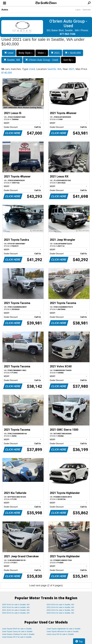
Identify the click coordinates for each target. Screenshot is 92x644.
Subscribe (87, 10)
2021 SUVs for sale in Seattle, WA (16, 610)
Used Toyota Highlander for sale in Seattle (64, 629)
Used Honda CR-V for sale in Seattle (17, 637)
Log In (78, 10)
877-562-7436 (68, 34)
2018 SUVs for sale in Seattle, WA (60, 613)
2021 (55, 53)
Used (9, 53)
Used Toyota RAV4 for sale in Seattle (17, 629)
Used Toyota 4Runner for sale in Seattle (63, 631)
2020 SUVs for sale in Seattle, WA (60, 610)
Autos (5, 10)
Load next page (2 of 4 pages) (46, 585)
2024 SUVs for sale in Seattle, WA (60, 605)
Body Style (26, 53)
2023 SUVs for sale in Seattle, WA (16, 607)
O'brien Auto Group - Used (42, 60)
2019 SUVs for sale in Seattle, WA (16, 613)
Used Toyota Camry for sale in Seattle (17, 631)
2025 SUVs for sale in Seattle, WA (16, 605)
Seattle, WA (12, 60)
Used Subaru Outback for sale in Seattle (18, 634)
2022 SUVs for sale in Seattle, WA (60, 607)
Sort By (68, 60)
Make (42, 53)
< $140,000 (73, 53)
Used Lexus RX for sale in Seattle (60, 634)
